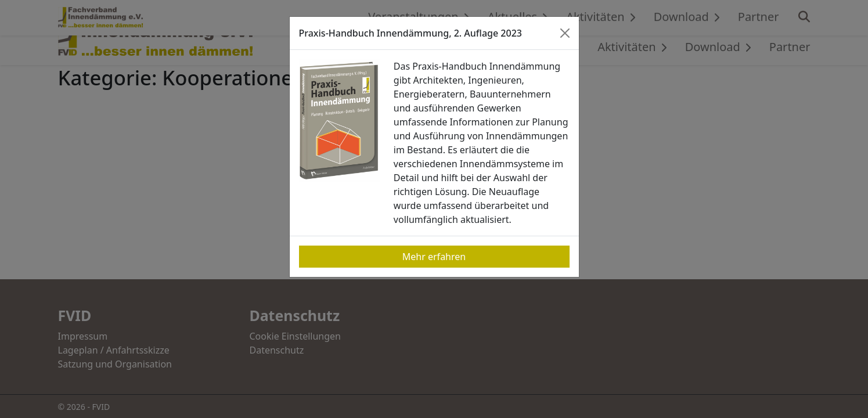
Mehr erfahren (434, 257)
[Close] (565, 33)
